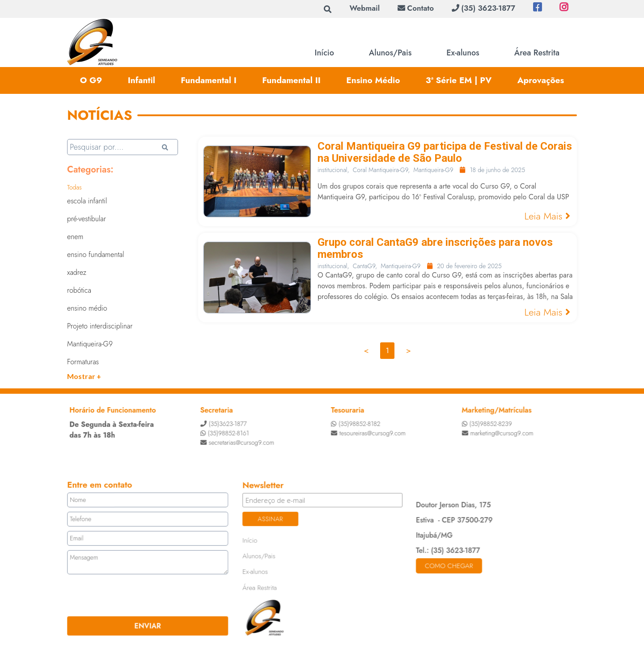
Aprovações (541, 80)
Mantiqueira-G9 (90, 344)
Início (324, 53)
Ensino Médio (373, 80)
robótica (79, 290)
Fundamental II (291, 80)
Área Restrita (537, 53)
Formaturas (83, 362)
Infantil (142, 80)
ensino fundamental (96, 255)
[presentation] (124, 595)
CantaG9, (365, 266)
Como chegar (448, 565)
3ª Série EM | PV (459, 80)
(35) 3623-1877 (483, 8)
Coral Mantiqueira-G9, (381, 170)
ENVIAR (149, 625)
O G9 (91, 80)
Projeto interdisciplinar (100, 326)
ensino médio (87, 308)
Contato (416, 8)
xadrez (77, 272)
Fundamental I (209, 80)
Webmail (364, 8)
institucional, (333, 170)
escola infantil (87, 201)
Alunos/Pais (390, 53)
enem (75, 237)
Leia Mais (547, 216)
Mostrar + (84, 376)
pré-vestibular (87, 219)
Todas (74, 187)
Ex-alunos (463, 53)
